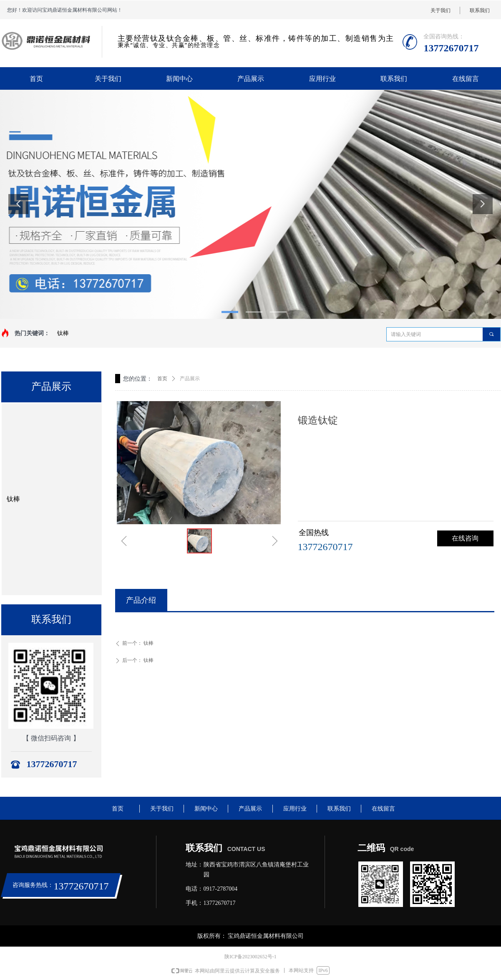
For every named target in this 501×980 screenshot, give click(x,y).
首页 (162, 379)
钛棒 (63, 333)
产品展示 (190, 379)
